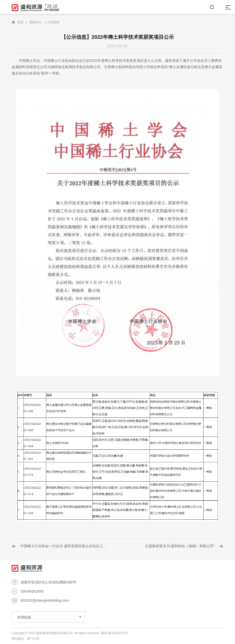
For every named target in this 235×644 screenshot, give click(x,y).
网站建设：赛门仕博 (25, 639)
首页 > (22, 22)
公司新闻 (53, 22)
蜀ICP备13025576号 (114, 633)
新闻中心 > (38, 22)
